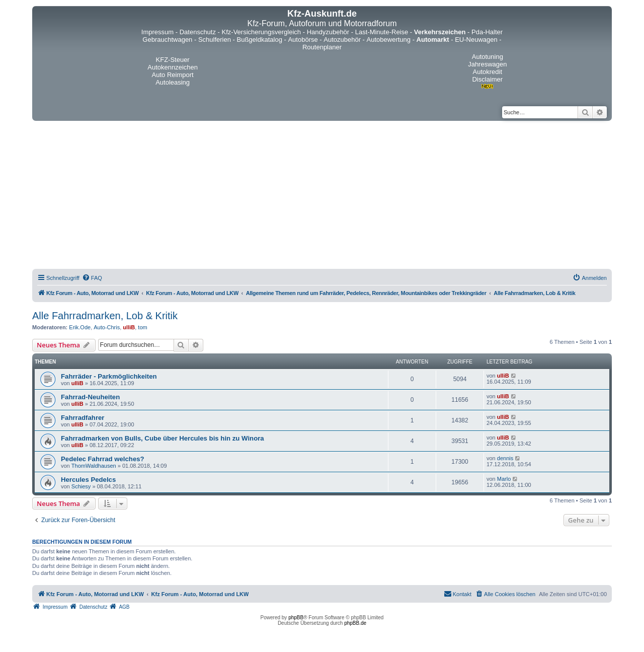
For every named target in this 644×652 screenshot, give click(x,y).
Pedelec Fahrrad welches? (103, 459)
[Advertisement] (322, 196)
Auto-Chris (107, 327)
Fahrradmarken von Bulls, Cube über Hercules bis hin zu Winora (163, 438)
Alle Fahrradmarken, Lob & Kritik (105, 316)
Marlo (504, 479)
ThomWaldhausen (94, 466)
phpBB (296, 618)
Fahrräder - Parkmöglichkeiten (109, 376)
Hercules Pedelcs (88, 480)
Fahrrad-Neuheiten (90, 397)
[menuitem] (92, 278)
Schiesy (81, 486)
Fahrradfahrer (83, 418)
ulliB (129, 327)
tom (142, 327)
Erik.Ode (80, 327)
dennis (505, 458)
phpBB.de (355, 623)
